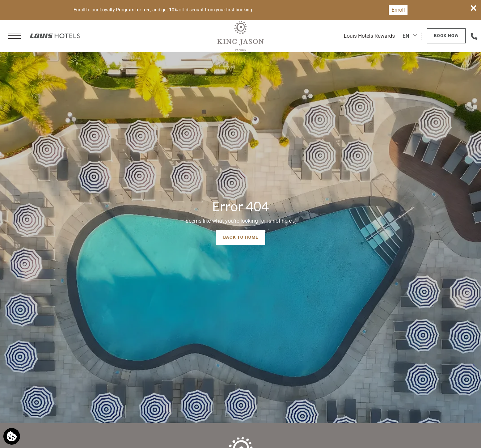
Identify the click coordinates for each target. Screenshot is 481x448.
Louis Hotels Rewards (369, 36)
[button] (14, 36)
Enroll (398, 10)
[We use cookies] (12, 436)
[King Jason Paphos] (240, 36)
